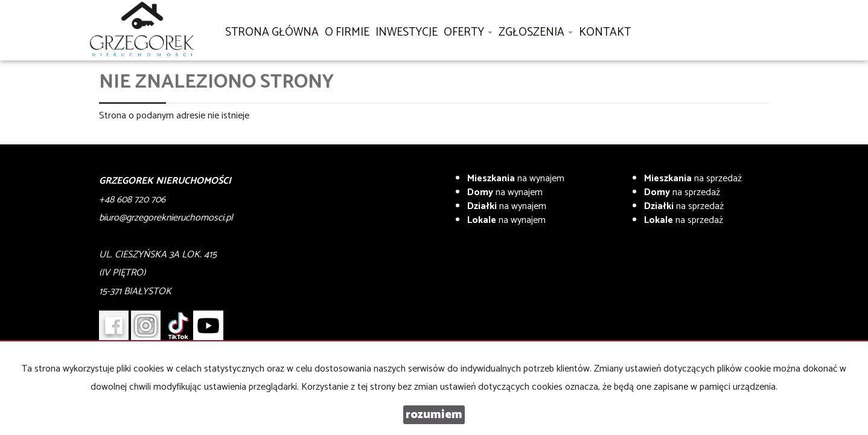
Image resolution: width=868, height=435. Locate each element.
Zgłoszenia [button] (536, 33)
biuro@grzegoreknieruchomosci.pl (166, 218)
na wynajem (516, 179)
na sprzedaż (693, 179)
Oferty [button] (468, 33)
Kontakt (605, 33)
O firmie (347, 33)
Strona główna (272, 33)
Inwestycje (407, 33)
